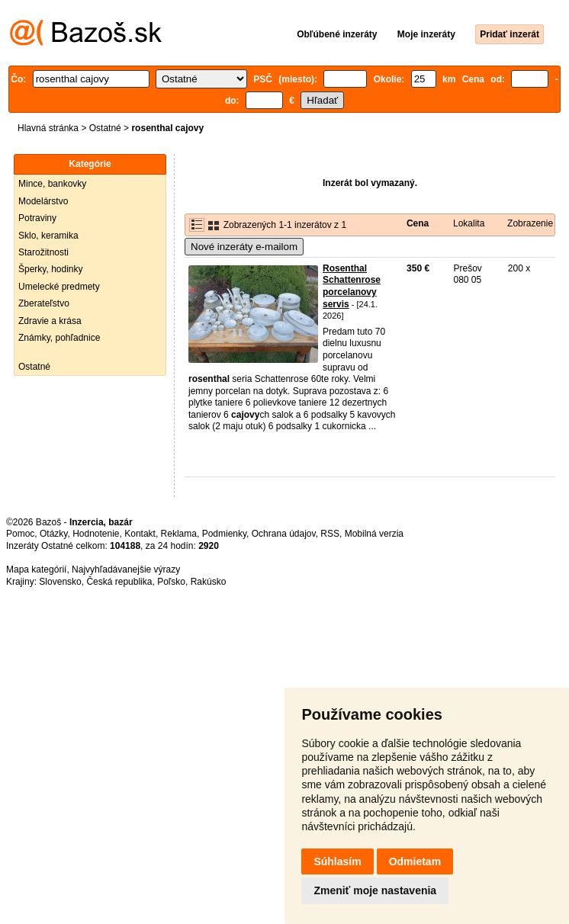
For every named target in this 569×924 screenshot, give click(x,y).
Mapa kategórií (36, 569)
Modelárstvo (43, 201)
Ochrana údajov (284, 534)
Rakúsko (209, 582)
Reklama (179, 534)
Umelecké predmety (59, 287)
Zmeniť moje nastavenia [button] (375, 890)
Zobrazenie (530, 223)
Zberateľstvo (44, 303)
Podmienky (224, 534)
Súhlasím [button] (337, 861)
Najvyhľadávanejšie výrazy (126, 569)
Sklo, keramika (48, 236)
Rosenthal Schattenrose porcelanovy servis (352, 286)
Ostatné (105, 128)
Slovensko (60, 582)
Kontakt (140, 534)
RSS (330, 534)
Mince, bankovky (52, 184)
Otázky (53, 534)
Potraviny (37, 218)
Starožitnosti (43, 252)
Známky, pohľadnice (59, 338)
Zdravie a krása (50, 321)
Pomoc (20, 534)
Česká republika (119, 582)
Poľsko (171, 582)
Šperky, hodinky (51, 269)
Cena (418, 223)
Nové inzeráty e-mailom (244, 247)
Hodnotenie (96, 534)
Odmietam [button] (415, 861)
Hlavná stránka (48, 128)
